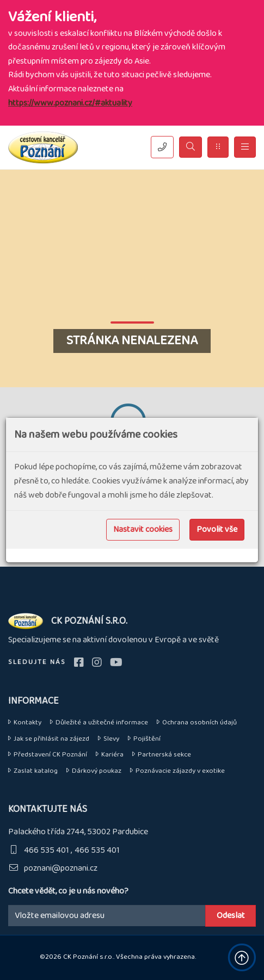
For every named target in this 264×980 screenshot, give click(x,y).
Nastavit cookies (143, 529)
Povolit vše (217, 529)
